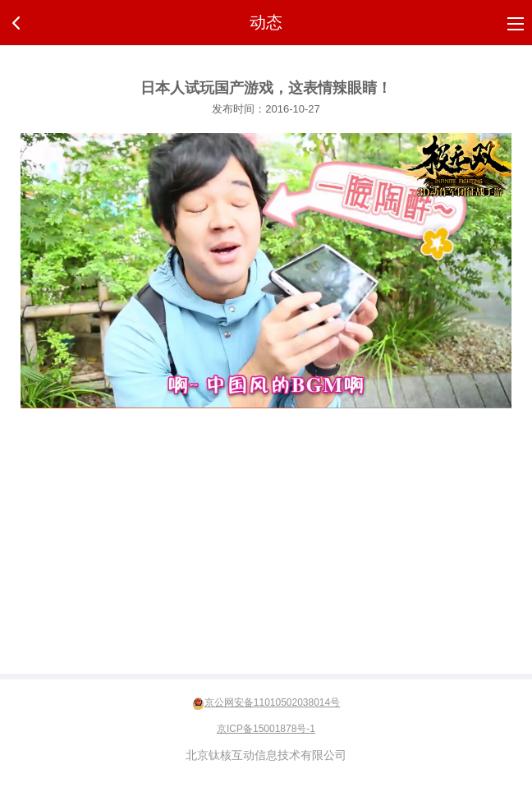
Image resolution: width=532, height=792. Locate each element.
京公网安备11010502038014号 (272, 702)
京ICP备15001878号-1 (266, 729)
